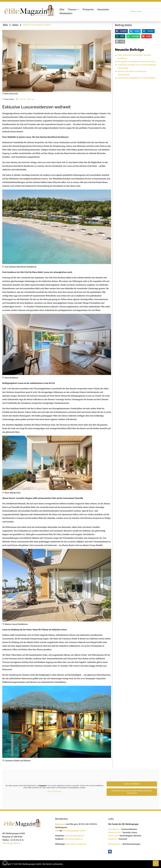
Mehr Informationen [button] (54, 791)
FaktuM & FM (114, 832)
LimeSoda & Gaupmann (76, 844)
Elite (5, 25)
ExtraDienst (113, 829)
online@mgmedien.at (75, 836)
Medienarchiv (114, 844)
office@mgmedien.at (11, 843)
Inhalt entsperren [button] (132, 784)
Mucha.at (112, 839)
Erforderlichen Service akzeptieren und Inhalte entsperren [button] (132, 792)
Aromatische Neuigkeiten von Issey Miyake (136, 78)
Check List (113, 836)
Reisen (12, 99)
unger (32, 99)
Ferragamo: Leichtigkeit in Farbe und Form (136, 61)
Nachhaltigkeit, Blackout (129, 836)
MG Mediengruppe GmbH (74, 831)
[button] (73, 10)
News (15, 25)
